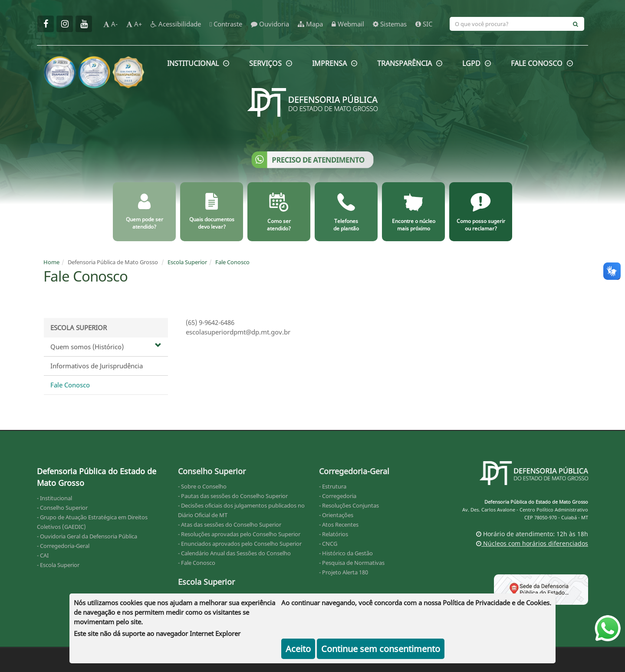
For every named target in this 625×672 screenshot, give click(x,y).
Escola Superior (187, 262)
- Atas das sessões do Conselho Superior (230, 524)
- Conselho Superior (62, 508)
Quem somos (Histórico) (106, 347)
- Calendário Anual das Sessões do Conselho (234, 553)
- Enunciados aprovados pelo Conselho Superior (240, 544)
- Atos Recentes (339, 524)
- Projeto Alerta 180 (344, 572)
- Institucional (54, 498)
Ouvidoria (270, 24)
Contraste (226, 24)
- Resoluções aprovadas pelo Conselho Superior (239, 534)
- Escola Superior (58, 565)
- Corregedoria (338, 496)
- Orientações (336, 515)
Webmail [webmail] (348, 24)
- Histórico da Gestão (346, 553)
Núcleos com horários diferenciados (532, 543)
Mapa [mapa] (310, 24)
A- (110, 24)
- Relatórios (334, 534)
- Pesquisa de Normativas (352, 563)
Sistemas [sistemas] (390, 24)
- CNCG (328, 544)
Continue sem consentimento (381, 649)
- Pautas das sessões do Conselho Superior (233, 496)
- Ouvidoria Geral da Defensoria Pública (87, 536)
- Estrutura (333, 486)
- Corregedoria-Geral (63, 546)
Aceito (298, 649)
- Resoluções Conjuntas (349, 505)
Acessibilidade (176, 24)
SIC (424, 24)
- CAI (43, 555)
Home (51, 262)
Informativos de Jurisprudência (97, 366)
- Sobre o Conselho (202, 486)
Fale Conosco (232, 262)
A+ (134, 24)
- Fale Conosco (197, 563)
